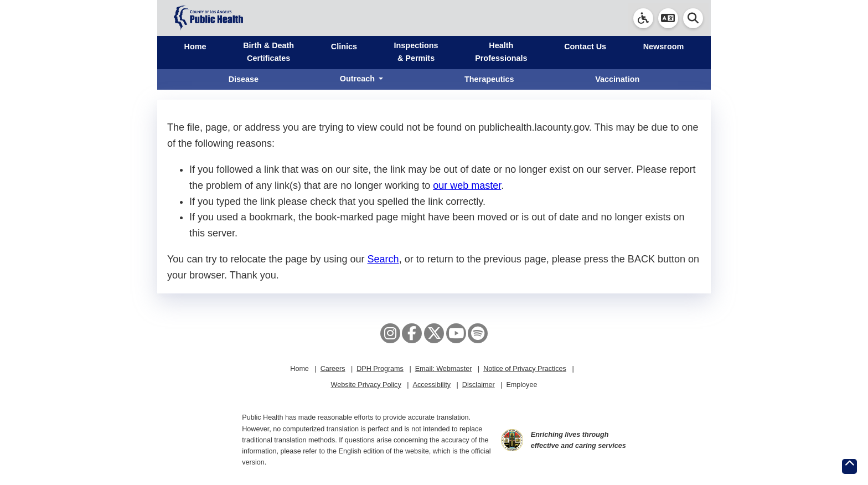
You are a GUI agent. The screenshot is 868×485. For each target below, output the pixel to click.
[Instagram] (390, 333)
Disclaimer (479, 385)
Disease (244, 79)
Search (383, 259)
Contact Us (585, 47)
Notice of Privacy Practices (525, 369)
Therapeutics (489, 79)
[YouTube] (456, 333)
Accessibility (432, 385)
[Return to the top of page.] (849, 466)
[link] (643, 18)
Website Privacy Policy (366, 385)
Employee (521, 385)
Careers (333, 369)
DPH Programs (380, 369)
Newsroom (664, 47)
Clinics (344, 47)
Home (195, 47)
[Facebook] (412, 333)
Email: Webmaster (444, 369)
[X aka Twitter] (434, 333)
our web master (467, 185)
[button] (668, 18)
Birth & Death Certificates (268, 52)
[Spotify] (478, 333)
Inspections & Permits (416, 52)
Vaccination (617, 79)
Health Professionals (501, 52)
